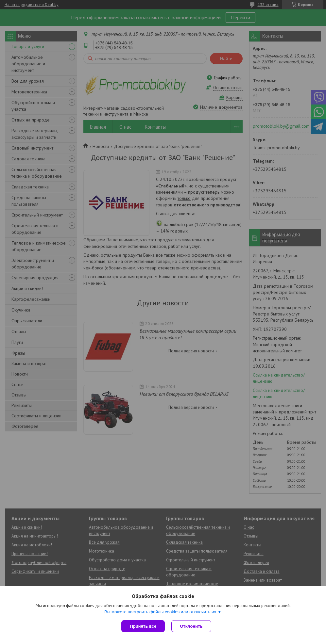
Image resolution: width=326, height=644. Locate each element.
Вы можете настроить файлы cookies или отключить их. (161, 612)
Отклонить (191, 626)
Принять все (143, 626)
